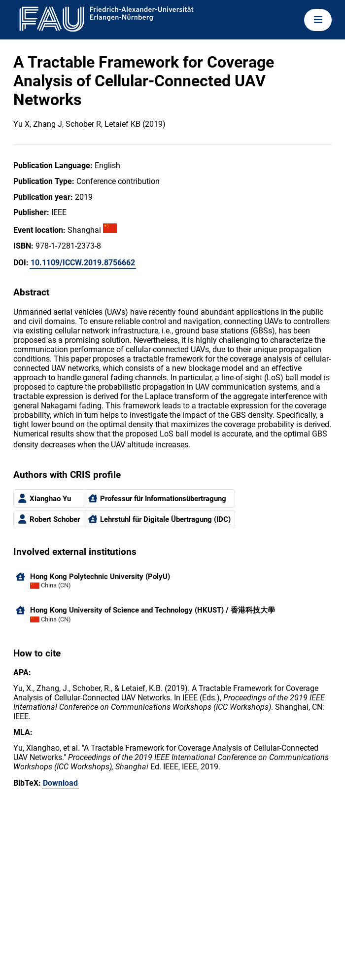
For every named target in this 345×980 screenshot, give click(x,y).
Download (60, 783)
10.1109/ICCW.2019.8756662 (83, 263)
